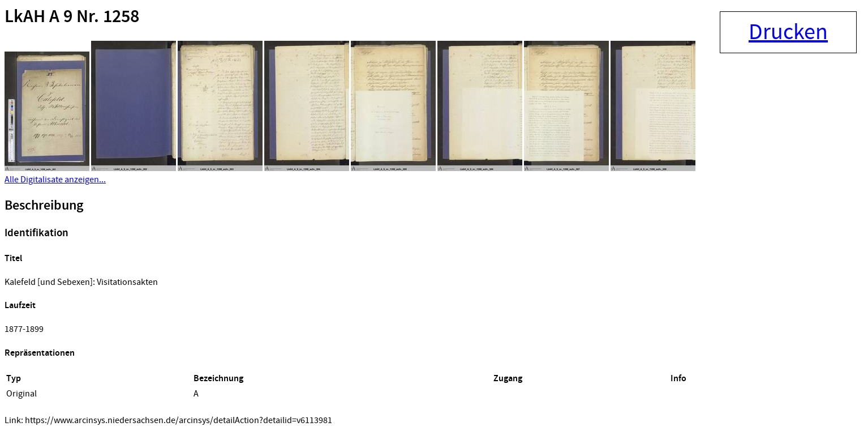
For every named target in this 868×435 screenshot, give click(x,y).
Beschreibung (44, 206)
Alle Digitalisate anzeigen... (55, 180)
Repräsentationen (40, 353)
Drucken (788, 32)
